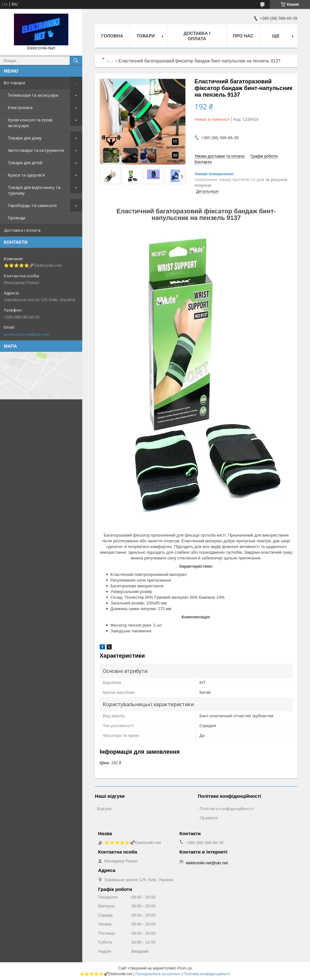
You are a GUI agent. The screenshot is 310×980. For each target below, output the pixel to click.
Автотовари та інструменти (36, 150)
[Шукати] (76, 61)
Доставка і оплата (22, 230)
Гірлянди (17, 218)
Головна (112, 36)
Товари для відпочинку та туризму (34, 190)
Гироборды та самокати (32, 205)
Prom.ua (185, 968)
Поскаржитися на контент (158, 974)
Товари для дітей (25, 163)
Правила (209, 818)
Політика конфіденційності (227, 809)
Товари (146, 36)
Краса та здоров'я (26, 175)
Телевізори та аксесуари (33, 95)
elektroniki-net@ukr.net (26, 334)
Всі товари (14, 83)
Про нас (243, 36)
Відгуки (104, 809)
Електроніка (20, 107)
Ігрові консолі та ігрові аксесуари (30, 123)
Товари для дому (25, 138)
